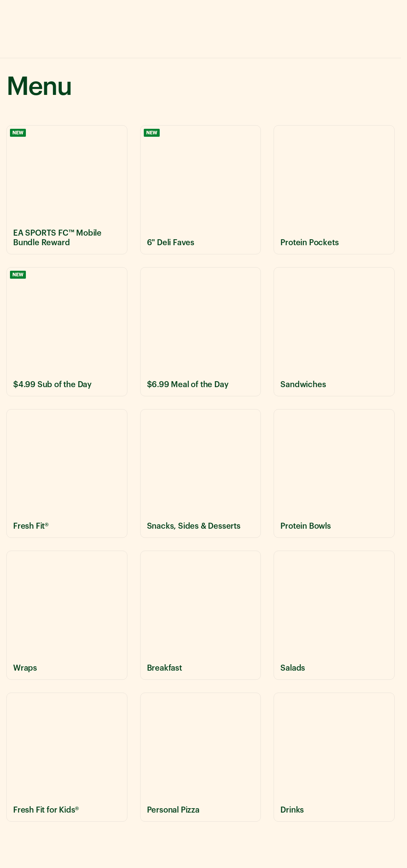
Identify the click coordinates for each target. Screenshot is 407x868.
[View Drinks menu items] (334, 757)
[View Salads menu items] (334, 615)
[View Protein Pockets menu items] (334, 190)
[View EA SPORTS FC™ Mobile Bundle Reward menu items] (67, 190)
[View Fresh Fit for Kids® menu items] (67, 757)
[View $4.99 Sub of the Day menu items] (67, 332)
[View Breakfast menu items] (201, 615)
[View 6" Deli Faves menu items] (201, 190)
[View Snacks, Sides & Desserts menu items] (201, 474)
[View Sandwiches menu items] (334, 332)
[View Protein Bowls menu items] (334, 474)
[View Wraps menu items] (67, 615)
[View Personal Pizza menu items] (201, 757)
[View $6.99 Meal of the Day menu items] (201, 332)
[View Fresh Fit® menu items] (67, 474)
